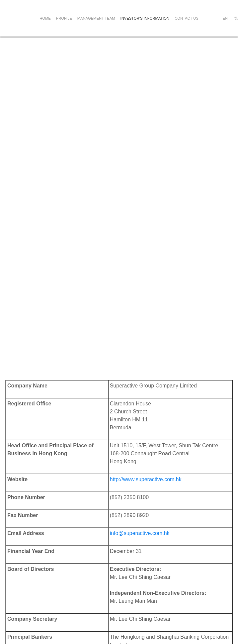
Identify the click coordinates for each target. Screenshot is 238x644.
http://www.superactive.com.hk (146, 479)
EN (225, 18)
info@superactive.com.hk (140, 533)
